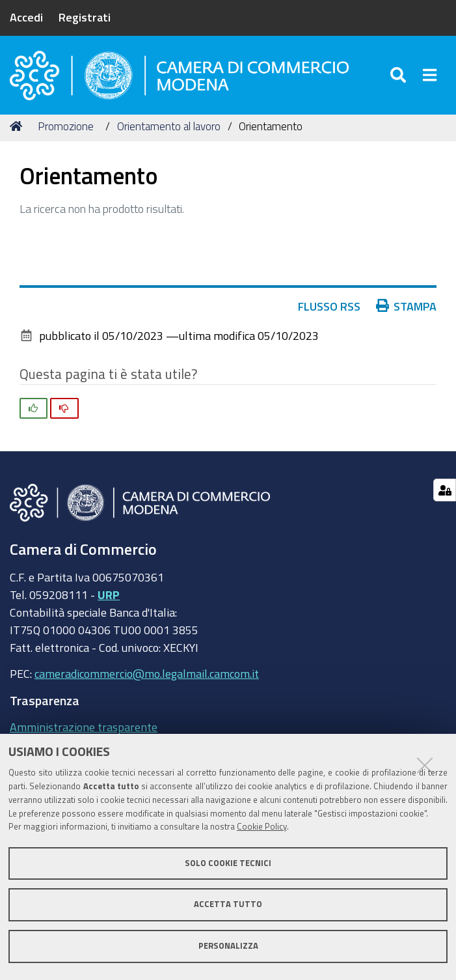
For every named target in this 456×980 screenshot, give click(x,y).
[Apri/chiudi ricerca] (400, 78)
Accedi (26, 17)
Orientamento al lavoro (169, 132)
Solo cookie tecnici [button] (228, 863)
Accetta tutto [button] (228, 904)
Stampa (407, 311)
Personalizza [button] (228, 946)
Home (18, 132)
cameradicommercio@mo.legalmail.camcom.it (147, 679)
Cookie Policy (262, 827)
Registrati (85, 17)
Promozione (66, 132)
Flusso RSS (329, 311)
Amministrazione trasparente (84, 733)
